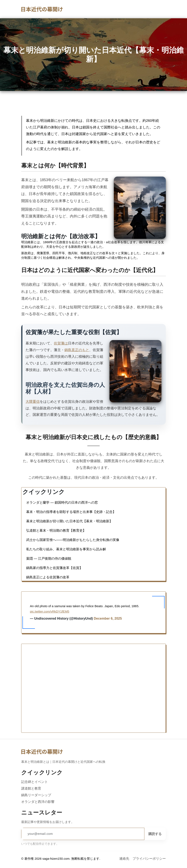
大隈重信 (33, 402)
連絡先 (124, 858)
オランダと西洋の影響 (38, 802)
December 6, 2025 (112, 660)
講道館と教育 (31, 788)
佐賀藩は (61, 343)
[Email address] (83, 834)
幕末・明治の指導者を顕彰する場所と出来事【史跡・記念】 (71, 604)
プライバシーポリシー (149, 858)
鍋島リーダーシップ (36, 795)
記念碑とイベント (34, 782)
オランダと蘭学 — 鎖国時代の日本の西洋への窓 (62, 595)
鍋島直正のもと (77, 350)
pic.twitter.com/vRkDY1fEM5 (49, 653)
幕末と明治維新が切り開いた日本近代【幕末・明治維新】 (69, 613)
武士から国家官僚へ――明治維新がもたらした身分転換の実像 (73, 632)
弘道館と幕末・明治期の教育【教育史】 (56, 623)
